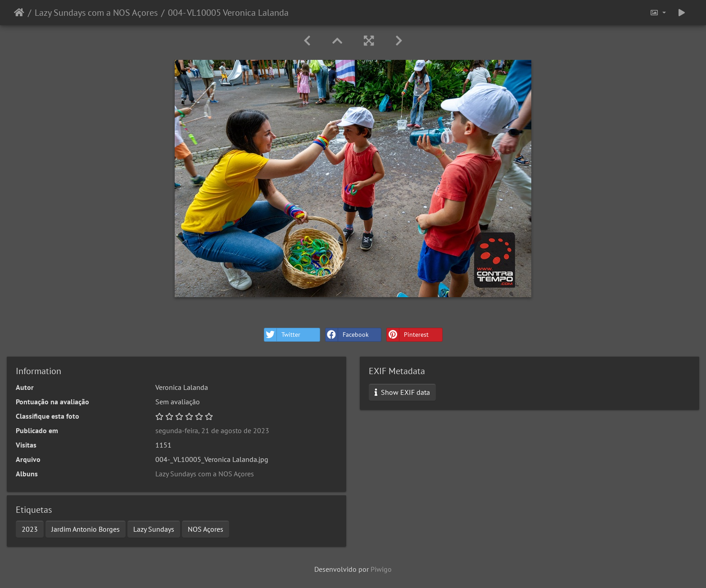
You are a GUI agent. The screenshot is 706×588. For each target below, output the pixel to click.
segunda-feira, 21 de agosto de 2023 (212, 430)
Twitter (282, 335)
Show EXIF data (402, 392)
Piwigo (381, 569)
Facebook (347, 335)
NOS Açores (206, 529)
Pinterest (408, 335)
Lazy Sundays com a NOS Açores (96, 13)
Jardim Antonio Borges (86, 529)
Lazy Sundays (154, 529)
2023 (30, 529)
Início (19, 13)
